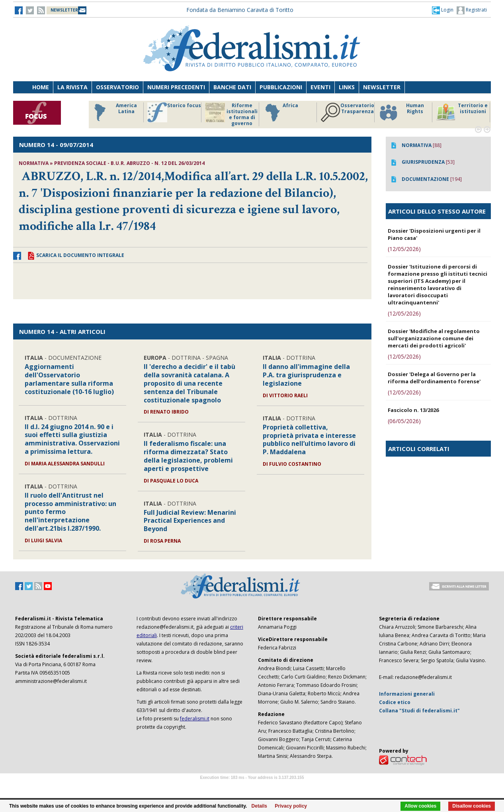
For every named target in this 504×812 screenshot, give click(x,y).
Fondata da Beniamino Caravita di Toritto (240, 10)
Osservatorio (117, 87)
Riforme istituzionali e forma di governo (231, 114)
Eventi (320, 87)
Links (347, 87)
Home (41, 87)
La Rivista (72, 87)
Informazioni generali (407, 694)
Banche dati (232, 87)
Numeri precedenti (176, 87)
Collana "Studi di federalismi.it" (419, 711)
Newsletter (382, 87)
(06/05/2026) (404, 421)
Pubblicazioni (281, 87)
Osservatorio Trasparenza (347, 112)
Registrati (472, 10)
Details (259, 806)
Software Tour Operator (252, 787)
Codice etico (395, 702)
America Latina (113, 112)
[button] (443, 10)
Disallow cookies (472, 806)
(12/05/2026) (404, 249)
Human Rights (401, 112)
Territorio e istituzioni (462, 112)
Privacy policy (291, 806)
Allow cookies (420, 806)
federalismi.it (195, 719)
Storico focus (174, 112)
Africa (280, 112)
